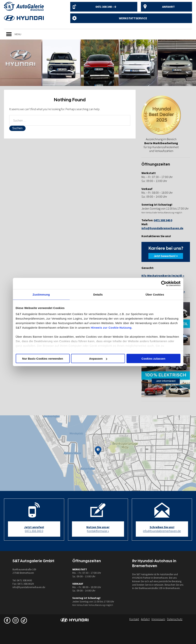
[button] (18, 34)
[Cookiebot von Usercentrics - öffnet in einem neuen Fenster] (164, 284)
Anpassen (98, 359)
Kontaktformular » (98, 529)
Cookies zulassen (153, 359)
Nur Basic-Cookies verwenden (43, 359)
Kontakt (134, 619)
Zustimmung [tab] (41, 295)
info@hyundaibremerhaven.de (162, 228)
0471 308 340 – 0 (106, 7)
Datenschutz (175, 619)
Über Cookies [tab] (155, 295)
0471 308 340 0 (34, 529)
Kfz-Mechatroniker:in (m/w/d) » (163, 276)
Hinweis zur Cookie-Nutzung (111, 327)
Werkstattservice (133, 18)
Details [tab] (98, 295)
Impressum (158, 619)
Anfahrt (168, 7)
